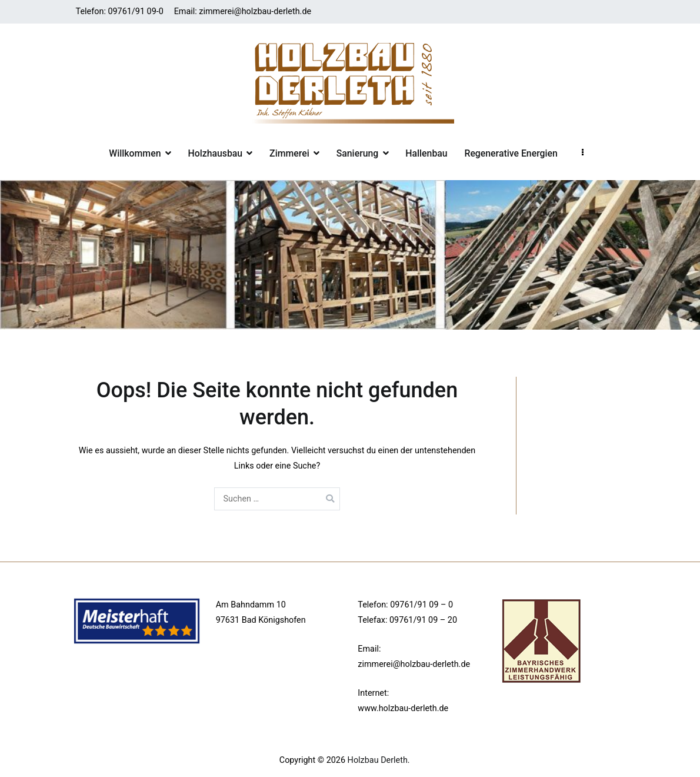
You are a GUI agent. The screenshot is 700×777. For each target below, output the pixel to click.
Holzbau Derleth (378, 760)
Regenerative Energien (511, 153)
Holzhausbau (215, 153)
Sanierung (358, 153)
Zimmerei (289, 153)
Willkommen (135, 153)
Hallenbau (426, 153)
